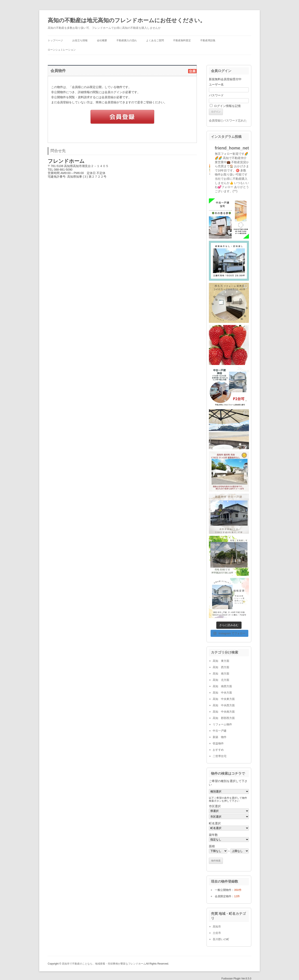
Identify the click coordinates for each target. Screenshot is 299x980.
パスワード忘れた (235, 120)
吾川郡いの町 (221, 939)
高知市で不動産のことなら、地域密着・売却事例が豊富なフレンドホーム (104, 964)
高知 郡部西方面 (224, 718)
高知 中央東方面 (224, 699)
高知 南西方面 (222, 686)
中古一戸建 (220, 731)
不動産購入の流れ (127, 40)
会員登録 (215, 120)
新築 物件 (220, 737)
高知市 (217, 927)
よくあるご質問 (155, 40)
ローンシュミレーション (62, 50)
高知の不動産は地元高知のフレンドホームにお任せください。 (127, 20)
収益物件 (218, 743)
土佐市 (217, 933)
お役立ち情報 (80, 40)
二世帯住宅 (220, 756)
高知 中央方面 (222, 693)
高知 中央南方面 (224, 712)
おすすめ (218, 750)
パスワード (216, 95)
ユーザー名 (216, 84)
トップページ (55, 40)
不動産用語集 (208, 40)
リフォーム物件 (222, 724)
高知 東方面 (221, 661)
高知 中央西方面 (224, 705)
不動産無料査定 (182, 40)
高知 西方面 (221, 667)
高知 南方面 (221, 674)
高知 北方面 (221, 680)
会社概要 (102, 40)
